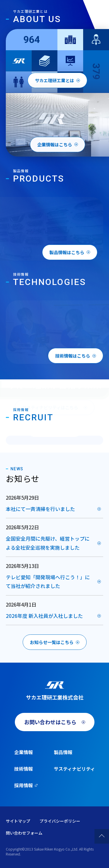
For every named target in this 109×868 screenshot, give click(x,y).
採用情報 (24, 785)
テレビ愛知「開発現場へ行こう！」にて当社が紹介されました (48, 582)
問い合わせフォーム (24, 833)
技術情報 (24, 769)
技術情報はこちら (73, 356)
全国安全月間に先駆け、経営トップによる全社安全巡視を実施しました (48, 543)
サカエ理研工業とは (54, 80)
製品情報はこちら (67, 252)
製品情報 (63, 752)
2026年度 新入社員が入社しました (44, 616)
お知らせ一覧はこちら (52, 642)
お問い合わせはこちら (50, 722)
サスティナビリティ (74, 769)
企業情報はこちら (55, 146)
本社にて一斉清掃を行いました (40, 509)
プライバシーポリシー (60, 821)
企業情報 (24, 752)
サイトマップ (18, 821)
